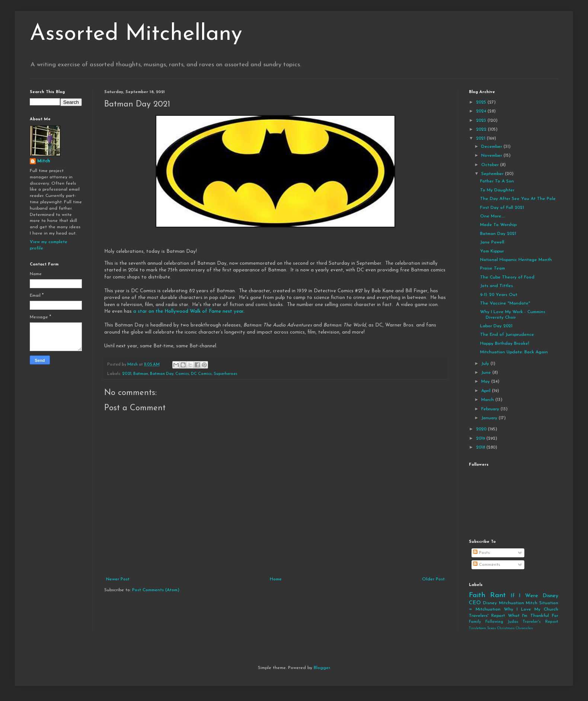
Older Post (433, 579)
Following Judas (502, 622)
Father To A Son (497, 181)
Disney (490, 603)
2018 (481, 447)
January (490, 418)
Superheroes (226, 374)
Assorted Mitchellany (136, 34)
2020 (482, 429)
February (491, 409)
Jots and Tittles (496, 286)
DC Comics (201, 374)
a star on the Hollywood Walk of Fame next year (188, 311)
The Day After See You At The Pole (518, 199)
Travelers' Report (487, 616)
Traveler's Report (540, 622)
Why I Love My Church (531, 609)
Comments (487, 565)
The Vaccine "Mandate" (505, 303)
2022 (482, 130)
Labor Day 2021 (496, 326)
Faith (477, 595)
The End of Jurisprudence (507, 335)
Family (475, 622)
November (492, 156)
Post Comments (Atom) (156, 590)
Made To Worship (498, 225)
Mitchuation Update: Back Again (514, 352)
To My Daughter (497, 190)
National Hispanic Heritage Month (516, 260)
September (493, 174)
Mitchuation (512, 603)
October (491, 165)
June (487, 373)
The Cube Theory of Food (507, 277)
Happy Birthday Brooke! (505, 344)
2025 (482, 102)
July (486, 364)
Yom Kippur (492, 251)
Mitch (44, 161)
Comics (182, 374)
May (486, 382)
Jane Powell (492, 242)
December (492, 147)
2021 (127, 374)
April (487, 391)
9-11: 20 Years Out (499, 295)
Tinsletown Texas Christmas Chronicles (501, 628)
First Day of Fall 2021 (502, 208)
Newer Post (118, 579)
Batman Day (162, 374)
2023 (482, 121)
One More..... (493, 216)
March (488, 400)
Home (276, 579)
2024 (482, 111)
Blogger (322, 668)
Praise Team (493, 268)
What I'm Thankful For (533, 616)
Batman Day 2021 (498, 234)
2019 (481, 439)
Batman (141, 374)
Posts (481, 553)
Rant (498, 595)
